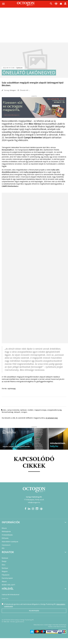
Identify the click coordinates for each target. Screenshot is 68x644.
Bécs (5, 410)
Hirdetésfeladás (7, 535)
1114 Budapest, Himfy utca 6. (34, 500)
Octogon (13, 90)
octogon (24, 412)
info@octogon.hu (34, 502)
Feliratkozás (34, 611)
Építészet (19, 68)
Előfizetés (5, 538)
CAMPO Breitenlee (13, 410)
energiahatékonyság (54, 410)
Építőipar (5, 568)
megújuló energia (40, 410)
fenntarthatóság (7, 412)
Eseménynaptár (7, 578)
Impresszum (6, 545)
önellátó (30, 410)
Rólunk (4, 528)
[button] (51, 4)
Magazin (5, 571)
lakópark (17, 412)
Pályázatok (6, 575)
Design (4, 561)
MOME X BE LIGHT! (8, 585)
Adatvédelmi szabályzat (10, 542)
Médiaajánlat (6, 531)
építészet (23, 410)
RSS (3, 548)
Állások (4, 581)
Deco (4, 565)
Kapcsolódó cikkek (34, 463)
